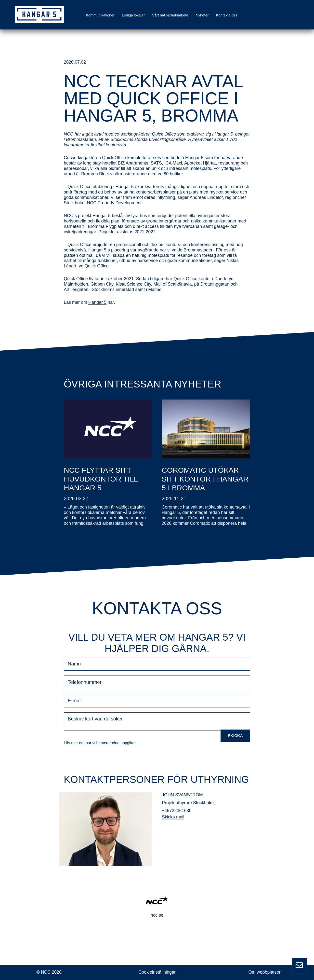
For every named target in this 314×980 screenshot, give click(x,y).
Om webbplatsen (265, 972)
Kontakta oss (227, 15)
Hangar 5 (97, 302)
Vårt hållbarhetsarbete (170, 15)
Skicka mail (173, 817)
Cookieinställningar (157, 972)
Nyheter (202, 15)
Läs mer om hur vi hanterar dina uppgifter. (100, 743)
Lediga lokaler (133, 15)
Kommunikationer (100, 15)
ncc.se (157, 915)
